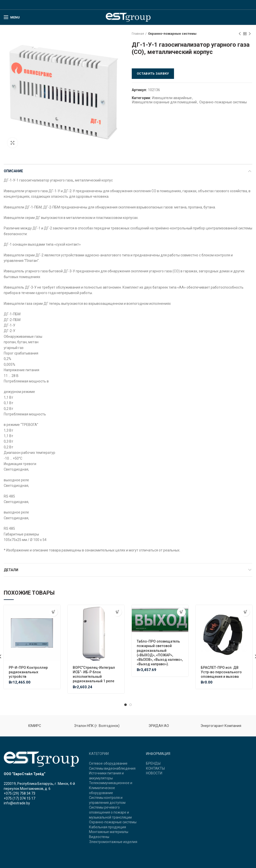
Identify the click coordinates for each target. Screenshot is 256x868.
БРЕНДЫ (153, 763)
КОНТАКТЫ (155, 768)
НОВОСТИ (154, 773)
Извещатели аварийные (172, 98)
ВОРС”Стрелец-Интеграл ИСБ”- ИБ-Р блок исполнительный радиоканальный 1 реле (94, 674)
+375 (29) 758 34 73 (19, 793)
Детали (11, 570)
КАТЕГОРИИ (99, 754)
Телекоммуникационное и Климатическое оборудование (111, 788)
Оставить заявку (153, 74)
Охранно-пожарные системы (172, 34)
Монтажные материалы (109, 832)
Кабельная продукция (107, 827)
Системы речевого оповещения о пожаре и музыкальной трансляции (110, 812)
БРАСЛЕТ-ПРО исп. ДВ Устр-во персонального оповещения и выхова (221, 672)
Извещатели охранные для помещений (164, 102)
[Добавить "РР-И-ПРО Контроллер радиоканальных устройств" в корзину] (53, 612)
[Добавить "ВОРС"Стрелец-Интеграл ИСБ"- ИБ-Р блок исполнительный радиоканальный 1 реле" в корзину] (117, 612)
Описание (13, 171)
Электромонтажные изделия (113, 842)
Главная (138, 34)
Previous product (240, 34)
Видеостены (99, 837)
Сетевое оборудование (108, 763)
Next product (250, 34)
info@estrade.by (17, 803)
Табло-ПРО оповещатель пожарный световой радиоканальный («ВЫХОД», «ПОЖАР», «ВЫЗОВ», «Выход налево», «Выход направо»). (160, 653)
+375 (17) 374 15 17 (19, 798)
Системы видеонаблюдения (112, 768)
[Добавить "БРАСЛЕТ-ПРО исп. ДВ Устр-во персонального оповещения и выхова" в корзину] (245, 612)
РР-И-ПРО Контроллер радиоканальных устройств (28, 672)
